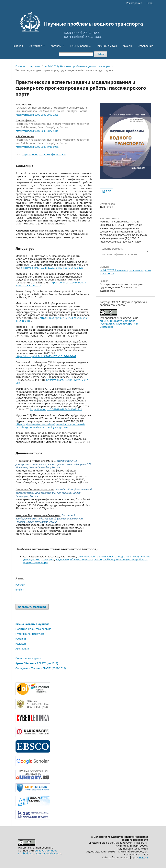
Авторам (56, 46)
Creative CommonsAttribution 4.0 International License (40, 852)
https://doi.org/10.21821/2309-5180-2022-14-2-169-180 (53, 319)
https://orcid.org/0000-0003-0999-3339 (37, 115)
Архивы (127, 46)
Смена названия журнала (33, 624)
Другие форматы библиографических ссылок (120, 251)
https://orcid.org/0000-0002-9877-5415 (37, 131)
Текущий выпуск (107, 46)
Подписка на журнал (28, 658)
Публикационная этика (30, 634)
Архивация (22, 648)
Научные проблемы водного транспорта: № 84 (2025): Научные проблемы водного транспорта (85, 561)
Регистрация (134, 3)
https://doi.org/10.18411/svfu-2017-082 (52, 381)
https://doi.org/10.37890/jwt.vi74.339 (44, 154)
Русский (20, 585)
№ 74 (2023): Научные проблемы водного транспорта (77, 66)
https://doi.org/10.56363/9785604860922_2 (56, 409)
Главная (18, 46)
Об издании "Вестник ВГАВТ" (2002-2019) (41, 668)
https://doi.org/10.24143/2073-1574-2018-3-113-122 (51, 284)
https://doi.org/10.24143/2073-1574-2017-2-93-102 (46, 356)
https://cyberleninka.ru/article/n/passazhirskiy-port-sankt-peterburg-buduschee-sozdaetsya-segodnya (50, 426)
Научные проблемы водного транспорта (94, 24)
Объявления (145, 46)
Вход (149, 3)
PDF (108, 191)
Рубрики (21, 639)
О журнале (36, 46)
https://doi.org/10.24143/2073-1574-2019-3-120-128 (52, 268)
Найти (101, 54)
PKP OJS (143, 857)
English (20, 589)
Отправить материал (32, 607)
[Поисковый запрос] (76, 54)
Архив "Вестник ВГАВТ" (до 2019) (37, 663)
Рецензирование (80, 46)
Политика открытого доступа (33, 629)
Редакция (21, 644)
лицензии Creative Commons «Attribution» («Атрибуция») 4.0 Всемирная (119, 324)
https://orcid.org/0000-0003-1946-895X (37, 147)
